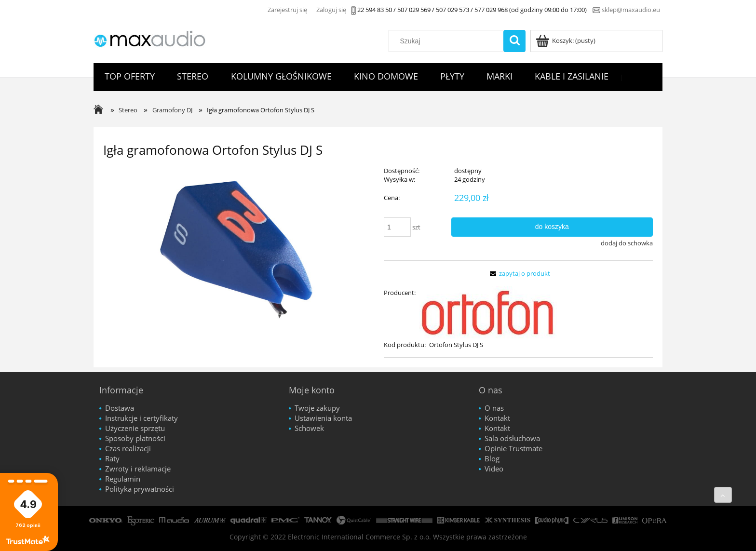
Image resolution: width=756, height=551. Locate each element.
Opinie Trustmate (513, 448)
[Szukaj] (514, 41)
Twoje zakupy (317, 408)
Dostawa (120, 408)
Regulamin (123, 479)
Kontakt (497, 418)
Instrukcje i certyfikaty (142, 418)
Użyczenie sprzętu (135, 428)
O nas (494, 408)
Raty (112, 458)
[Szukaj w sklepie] (448, 41)
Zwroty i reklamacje (138, 469)
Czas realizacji (128, 448)
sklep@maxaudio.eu (631, 10)
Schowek (309, 428)
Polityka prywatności (140, 489)
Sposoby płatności (135, 438)
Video (494, 469)
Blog (492, 458)
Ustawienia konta (323, 418)
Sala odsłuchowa (512, 438)
